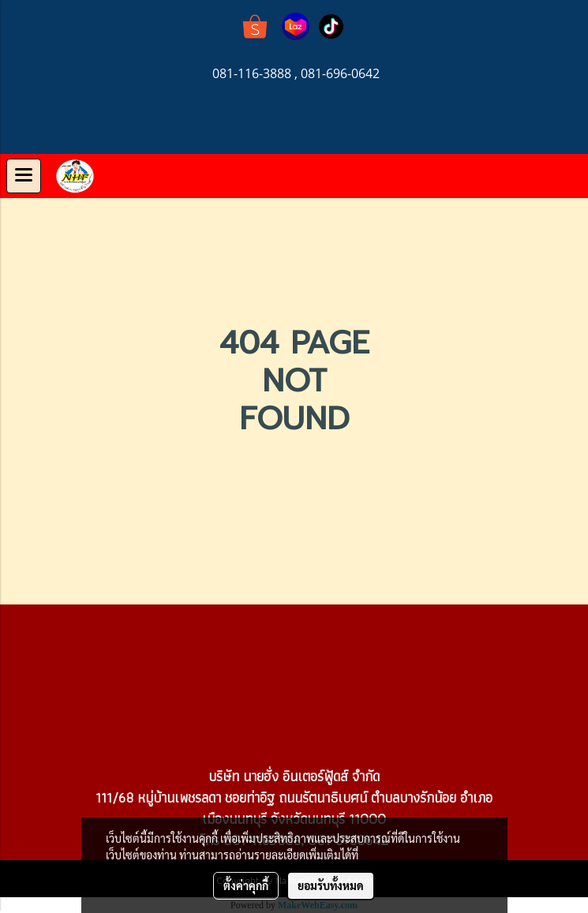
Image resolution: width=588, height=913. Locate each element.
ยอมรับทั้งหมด (331, 885)
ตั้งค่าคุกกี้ (246, 885)
